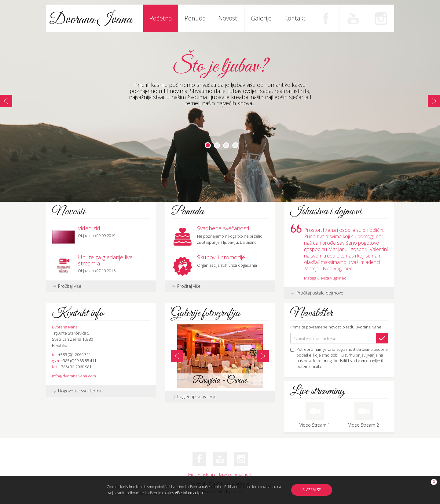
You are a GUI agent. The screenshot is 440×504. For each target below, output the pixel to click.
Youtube (353, 18)
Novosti (228, 18)
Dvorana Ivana (90, 20)
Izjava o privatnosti (236, 474)
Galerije (261, 18)
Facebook (325, 18)
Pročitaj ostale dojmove (320, 293)
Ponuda (195, 18)
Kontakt (295, 18)
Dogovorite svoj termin (80, 391)
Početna (161, 18)
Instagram (380, 18)
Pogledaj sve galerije (197, 397)
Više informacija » (189, 493)
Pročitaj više (70, 286)
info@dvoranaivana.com (74, 376)
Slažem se (312, 490)
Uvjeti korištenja (201, 474)
